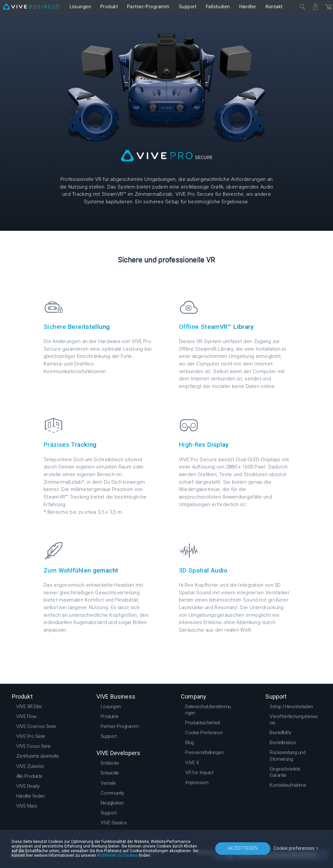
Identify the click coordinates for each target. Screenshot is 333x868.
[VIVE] (31, 7)
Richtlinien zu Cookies (117, 855)
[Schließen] (302, 7)
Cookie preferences (294, 848)
